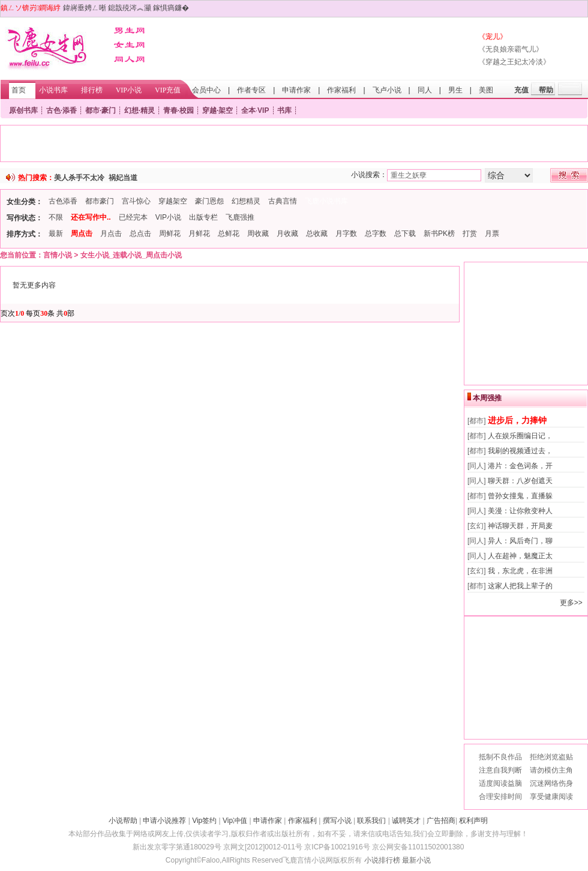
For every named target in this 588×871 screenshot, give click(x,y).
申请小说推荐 (164, 821)
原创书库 (23, 110)
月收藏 (287, 234)
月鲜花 (199, 234)
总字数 (376, 234)
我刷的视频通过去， (520, 451)
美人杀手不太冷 (79, 178)
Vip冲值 (235, 821)
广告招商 (441, 821)
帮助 (546, 90)
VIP (263, 110)
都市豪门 (100, 201)
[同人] (477, 466)
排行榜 (92, 90)
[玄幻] (477, 526)
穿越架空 (173, 201)
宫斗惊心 (136, 201)
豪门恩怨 (209, 201)
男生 (455, 90)
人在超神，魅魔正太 (520, 556)
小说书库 (53, 90)
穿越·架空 (217, 110)
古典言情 (283, 201)
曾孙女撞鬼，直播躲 (520, 496)
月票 (492, 234)
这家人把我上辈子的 (520, 586)
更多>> (571, 603)
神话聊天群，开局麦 (520, 526)
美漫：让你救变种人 (520, 511)
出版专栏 (203, 217)
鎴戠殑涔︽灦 (130, 8)
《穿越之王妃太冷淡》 (514, 62)
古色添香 (63, 201)
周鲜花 (170, 234)
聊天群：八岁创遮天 (520, 481)
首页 (19, 90)
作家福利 (341, 90)
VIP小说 (129, 90)
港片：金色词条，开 (520, 466)
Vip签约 (204, 821)
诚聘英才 (406, 821)
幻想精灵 (246, 201)
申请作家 (296, 90)
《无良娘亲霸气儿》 (511, 49)
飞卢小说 (387, 90)
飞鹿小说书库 (326, 201)
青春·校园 (178, 110)
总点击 (140, 234)
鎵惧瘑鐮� (171, 8)
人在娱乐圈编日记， (520, 436)
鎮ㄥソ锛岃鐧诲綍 (31, 8)
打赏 (470, 234)
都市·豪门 (100, 110)
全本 (248, 110)
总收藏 (317, 234)
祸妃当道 (123, 178)
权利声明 (473, 821)
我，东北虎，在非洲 (520, 571)
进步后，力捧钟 (517, 420)
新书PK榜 (439, 234)
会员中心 (206, 90)
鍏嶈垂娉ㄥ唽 (85, 8)
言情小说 (58, 255)
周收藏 (258, 234)
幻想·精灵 (139, 110)
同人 (425, 90)
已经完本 (133, 217)
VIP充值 (168, 90)
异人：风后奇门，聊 (520, 541)
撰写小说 (337, 821)
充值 (521, 90)
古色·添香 (61, 110)
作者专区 (251, 90)
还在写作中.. (91, 217)
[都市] (477, 421)
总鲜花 (229, 234)
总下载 (405, 234)
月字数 (346, 234)
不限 (56, 217)
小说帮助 (123, 821)
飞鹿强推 (240, 217)
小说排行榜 (382, 860)
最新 (56, 234)
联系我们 (371, 821)
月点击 (111, 234)
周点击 (82, 234)
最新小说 (416, 860)
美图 (486, 90)
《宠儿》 (493, 37)
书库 (284, 110)
